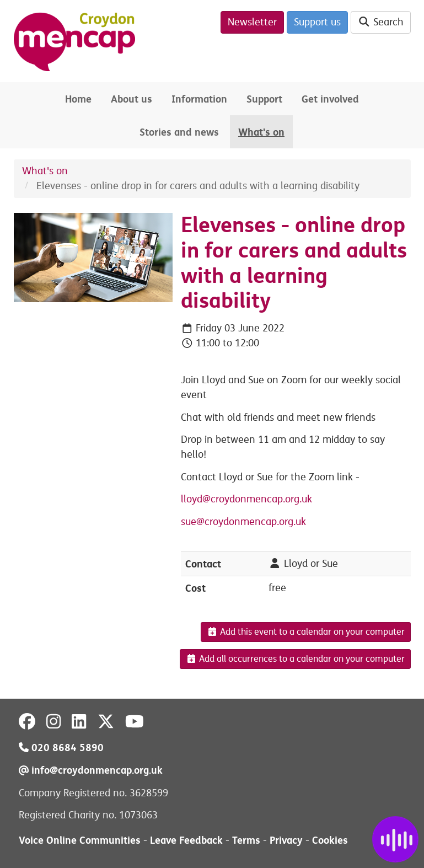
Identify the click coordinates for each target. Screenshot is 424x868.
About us (132, 99)
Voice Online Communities (80, 840)
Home (78, 99)
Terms (246, 840)
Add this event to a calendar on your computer (306, 632)
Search (381, 22)
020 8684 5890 (61, 748)
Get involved (330, 99)
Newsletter (252, 22)
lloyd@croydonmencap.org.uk (246, 499)
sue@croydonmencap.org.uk (243, 522)
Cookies (330, 840)
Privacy (286, 840)
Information (199, 99)
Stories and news (179, 132)
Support (264, 99)
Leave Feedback (186, 840)
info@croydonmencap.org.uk (91, 770)
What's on (261, 132)
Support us (317, 22)
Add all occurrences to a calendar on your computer (295, 659)
